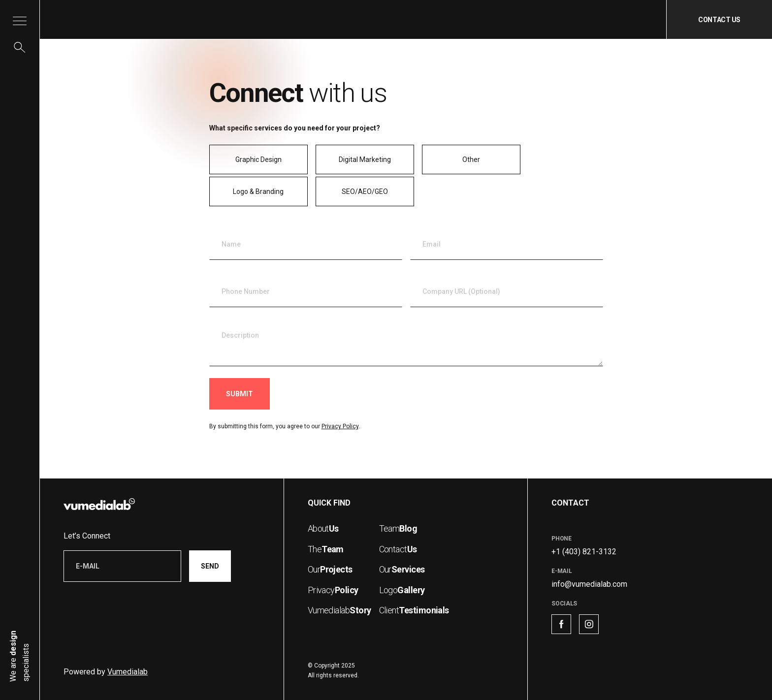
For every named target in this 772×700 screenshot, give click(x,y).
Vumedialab (128, 672)
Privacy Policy (340, 426)
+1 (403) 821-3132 (584, 552)
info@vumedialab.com (589, 584)
